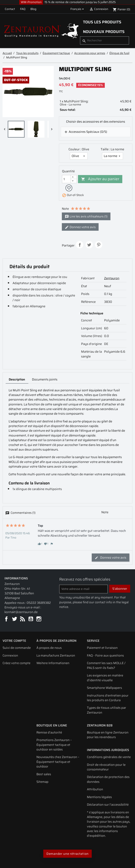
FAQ (23, 9)
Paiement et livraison (102, 648)
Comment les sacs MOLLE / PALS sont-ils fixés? (106, 666)
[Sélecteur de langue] (78, 9)
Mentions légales (99, 797)
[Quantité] (66, 179)
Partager (80, 245)
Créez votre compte (16, 663)
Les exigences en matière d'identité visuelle (105, 678)
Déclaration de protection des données (108, 780)
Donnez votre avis (80, 227)
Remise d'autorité (49, 733)
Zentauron (112, 279)
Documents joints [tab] (45, 380)
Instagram (39, 620)
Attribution (95, 790)
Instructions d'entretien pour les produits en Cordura (108, 698)
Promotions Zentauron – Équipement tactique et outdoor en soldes (54, 745)
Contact (10, 9)
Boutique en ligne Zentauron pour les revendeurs (108, 735)
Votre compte (14, 641)
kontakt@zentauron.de (21, 612)
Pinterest (99, 245)
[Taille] (112, 156)
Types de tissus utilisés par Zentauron (106, 710)
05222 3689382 (39, 603)
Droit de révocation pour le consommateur (106, 767)
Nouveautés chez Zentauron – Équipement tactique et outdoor (58, 762)
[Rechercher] (105, 40)
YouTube (31, 620)
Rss (23, 620)
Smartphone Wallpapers (104, 688)
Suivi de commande (17, 648)
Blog (33, 9)
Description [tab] (17, 380)
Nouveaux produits (104, 32)
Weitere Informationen (53, 663)
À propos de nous (49, 648)
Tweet (89, 245)
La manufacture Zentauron (56, 656)
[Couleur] (79, 156)
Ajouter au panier (100, 179)
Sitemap (42, 782)
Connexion (10, 656)
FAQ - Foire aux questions (105, 656)
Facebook (7, 620)
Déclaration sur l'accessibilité (108, 805)
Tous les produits (102, 22)
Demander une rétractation (67, 854)
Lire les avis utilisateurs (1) (86, 217)
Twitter (15, 620)
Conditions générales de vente (109, 757)
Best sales (44, 774)
